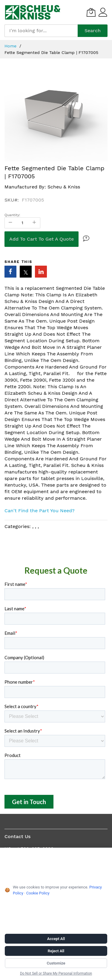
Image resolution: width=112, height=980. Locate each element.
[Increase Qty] (34, 223)
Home (11, 46)
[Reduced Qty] (10, 223)
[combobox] (41, 31)
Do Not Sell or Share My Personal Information (56, 973)
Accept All (56, 939)
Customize (56, 963)
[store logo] (33, 12)
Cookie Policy (38, 893)
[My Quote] (91, 12)
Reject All (56, 951)
